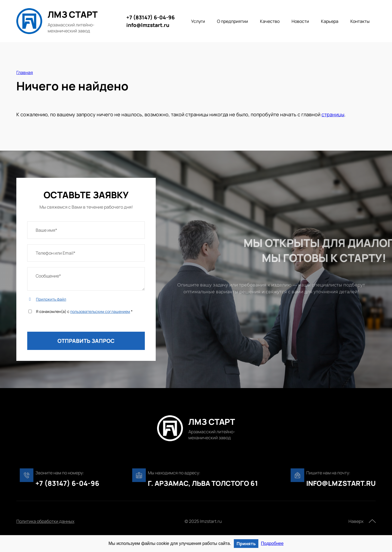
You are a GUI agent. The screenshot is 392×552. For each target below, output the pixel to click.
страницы (333, 114)
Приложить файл (51, 299)
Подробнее (272, 543)
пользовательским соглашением (100, 311)
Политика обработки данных (45, 521)
